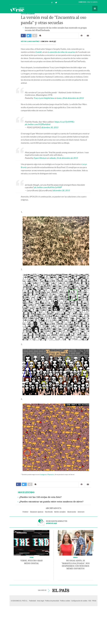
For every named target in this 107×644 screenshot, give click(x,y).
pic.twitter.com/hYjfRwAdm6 (38, 124)
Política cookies (65, 601)
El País (17, 2)
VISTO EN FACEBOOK (28, 14)
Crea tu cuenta (92, 2)
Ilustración (72, 512)
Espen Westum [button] (40, 158)
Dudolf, (39, 52)
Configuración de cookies (79, 601)
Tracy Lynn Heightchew (44, 98)
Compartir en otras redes (35, 36)
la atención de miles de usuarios (61, 52)
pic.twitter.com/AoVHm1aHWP (48, 187)
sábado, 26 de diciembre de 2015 (64, 158)
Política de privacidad (52, 601)
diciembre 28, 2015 (61, 190)
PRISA (94, 601)
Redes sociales (60, 512)
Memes (76, 557)
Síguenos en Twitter (56, 2)
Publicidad (32, 601)
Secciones (95, 8)
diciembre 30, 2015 (50, 127)
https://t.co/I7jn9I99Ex (64, 122)
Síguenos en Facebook (52, 2)
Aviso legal (40, 601)
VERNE (32, 557)
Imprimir (82, 36)
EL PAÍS (61, 590)
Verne (17, 10)
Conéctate (82, 2)
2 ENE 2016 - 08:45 (48, 41)
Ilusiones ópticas (37, 512)
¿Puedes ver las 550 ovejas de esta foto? (40, 497)
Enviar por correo (88, 36)
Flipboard (51, 474)
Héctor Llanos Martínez (30, 41)
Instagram (43, 474)
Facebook (49, 512)
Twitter (25, 512)
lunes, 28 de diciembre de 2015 (70, 98)
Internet (81, 512)
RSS (90, 601)
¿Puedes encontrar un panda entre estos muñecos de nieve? (51, 502)
